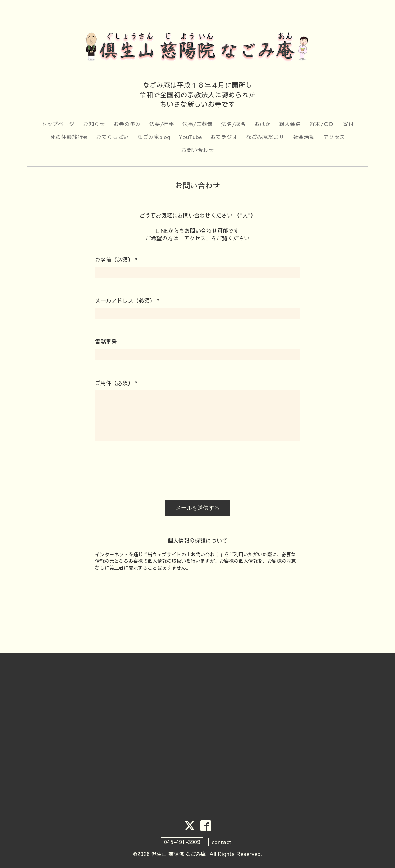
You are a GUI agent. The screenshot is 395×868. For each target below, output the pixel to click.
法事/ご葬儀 (197, 124)
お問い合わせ (197, 150)
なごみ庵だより (265, 137)
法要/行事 (161, 124)
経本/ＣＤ (322, 124)
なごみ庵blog (153, 137)
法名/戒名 (234, 124)
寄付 (349, 124)
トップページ (57, 124)
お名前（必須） (116, 260)
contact (221, 842)
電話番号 (106, 342)
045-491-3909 (182, 842)
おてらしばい (112, 137)
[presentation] (147, 474)
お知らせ (93, 124)
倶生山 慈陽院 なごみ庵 (179, 854)
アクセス (334, 137)
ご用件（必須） (116, 383)
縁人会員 (290, 124)
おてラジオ (224, 137)
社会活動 (304, 137)
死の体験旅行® (69, 137)
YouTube (190, 137)
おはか (263, 124)
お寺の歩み (126, 124)
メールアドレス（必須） (127, 301)
